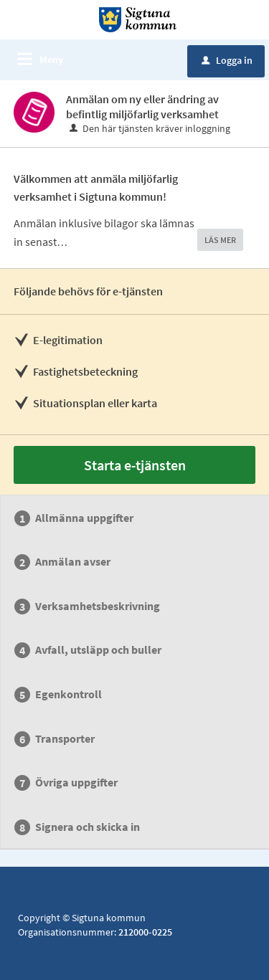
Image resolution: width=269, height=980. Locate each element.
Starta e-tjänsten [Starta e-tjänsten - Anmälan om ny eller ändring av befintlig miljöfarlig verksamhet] (135, 465)
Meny (51, 60)
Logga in (227, 60)
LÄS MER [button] (220, 240)
